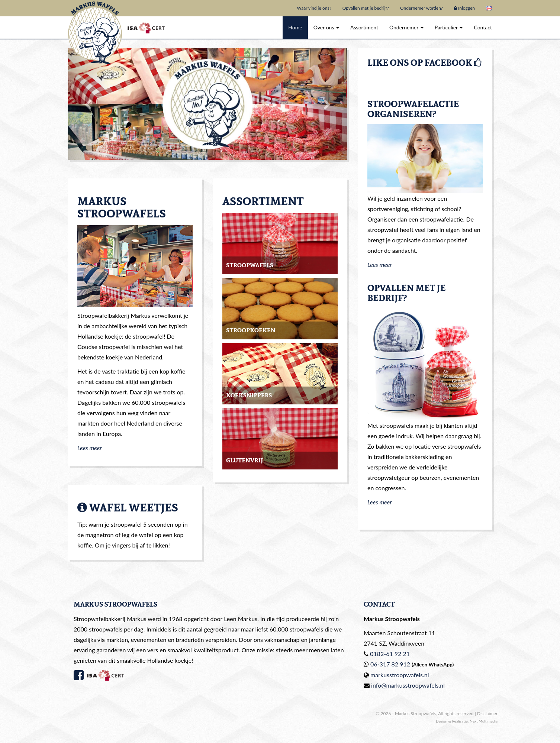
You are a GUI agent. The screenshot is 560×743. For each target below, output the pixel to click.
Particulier (449, 27)
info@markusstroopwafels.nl (408, 685)
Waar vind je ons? (314, 8)
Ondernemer (406, 27)
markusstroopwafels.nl (400, 675)
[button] (89, 104)
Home (295, 27)
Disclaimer (487, 713)
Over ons (326, 27)
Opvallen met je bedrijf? (366, 8)
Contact (483, 27)
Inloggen (464, 8)
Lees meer (90, 448)
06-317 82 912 (390, 664)
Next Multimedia (484, 721)
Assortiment (364, 27)
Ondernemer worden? (421, 8)
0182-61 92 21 (390, 654)
